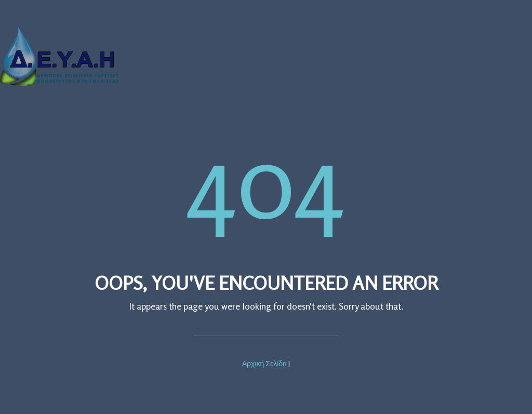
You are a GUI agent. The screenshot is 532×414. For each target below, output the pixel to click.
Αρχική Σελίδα (264, 363)
